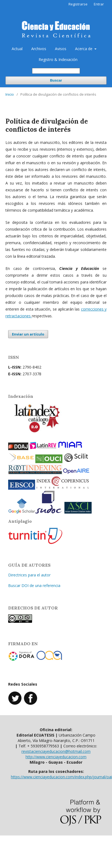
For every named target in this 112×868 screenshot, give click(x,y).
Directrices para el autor (29, 575)
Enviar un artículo (28, 334)
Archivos (39, 49)
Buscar (56, 80)
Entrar (99, 4)
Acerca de (84, 49)
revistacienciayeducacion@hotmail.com (56, 751)
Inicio (10, 94)
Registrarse (78, 4)
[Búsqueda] (56, 71)
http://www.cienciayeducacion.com (56, 757)
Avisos (61, 49)
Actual (17, 49)
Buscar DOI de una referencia (34, 585)
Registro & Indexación (58, 59)
